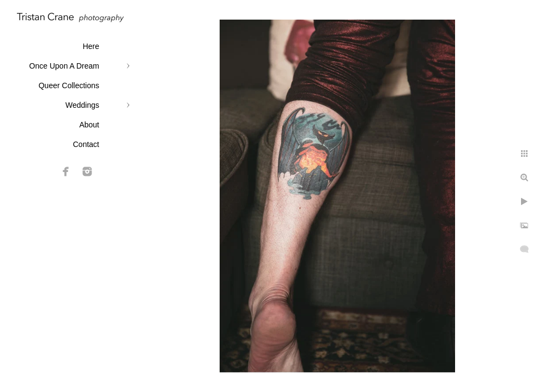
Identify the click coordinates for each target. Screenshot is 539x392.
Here (91, 46)
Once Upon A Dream (64, 66)
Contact (86, 144)
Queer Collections (69, 85)
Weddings (82, 105)
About (89, 125)
